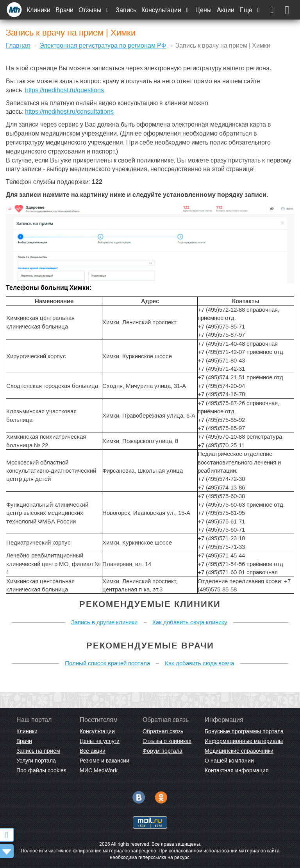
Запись (126, 10)
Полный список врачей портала (107, 663)
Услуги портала (36, 761)
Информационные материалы (244, 741)
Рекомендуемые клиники (150, 604)
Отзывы (95, 10)
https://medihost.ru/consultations (69, 112)
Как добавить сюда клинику (190, 622)
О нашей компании (229, 761)
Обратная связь (163, 731)
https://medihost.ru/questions (64, 90)
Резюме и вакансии (104, 761)
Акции (226, 10)
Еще (250, 10)
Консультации (166, 10)
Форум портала (162, 751)
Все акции (93, 751)
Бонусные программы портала (244, 731)
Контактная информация (237, 770)
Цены (204, 10)
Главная (18, 46)
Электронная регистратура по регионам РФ (103, 46)
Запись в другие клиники (104, 622)
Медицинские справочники (239, 751)
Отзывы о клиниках (167, 741)
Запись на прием (38, 751)
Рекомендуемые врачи (150, 646)
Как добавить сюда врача (199, 663)
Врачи (64, 10)
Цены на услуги (100, 741)
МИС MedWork (99, 770)
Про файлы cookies (41, 770)
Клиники (38, 10)
